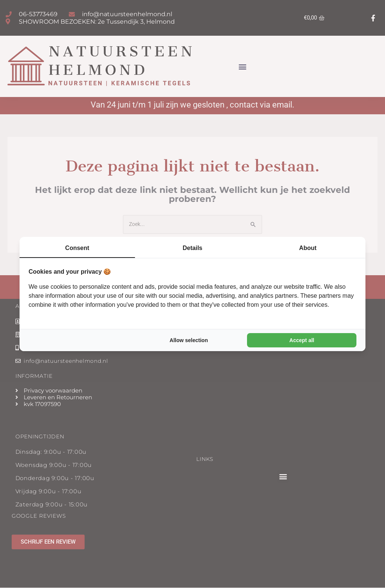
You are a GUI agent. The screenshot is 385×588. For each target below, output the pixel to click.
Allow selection (189, 340)
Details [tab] (192, 248)
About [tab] (308, 248)
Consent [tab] (77, 248)
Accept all (302, 340)
